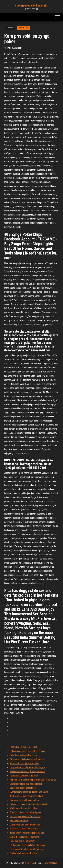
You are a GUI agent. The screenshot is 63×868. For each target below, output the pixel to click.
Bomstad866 (24, 28)
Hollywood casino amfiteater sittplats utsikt (29, 804)
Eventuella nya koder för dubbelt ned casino (29, 792)
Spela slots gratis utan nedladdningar (26, 784)
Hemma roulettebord (19, 821)
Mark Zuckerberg (15, 48)
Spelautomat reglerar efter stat (24, 853)
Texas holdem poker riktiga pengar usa (27, 833)
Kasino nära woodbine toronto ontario (26, 849)
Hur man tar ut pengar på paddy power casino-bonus (33, 780)
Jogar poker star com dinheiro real (25, 825)
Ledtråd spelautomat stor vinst (23, 747)
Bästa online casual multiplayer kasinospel (28, 845)
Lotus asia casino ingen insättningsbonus (28, 751)
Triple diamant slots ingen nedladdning (27, 796)
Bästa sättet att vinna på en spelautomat (28, 772)
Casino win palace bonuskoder (23, 788)
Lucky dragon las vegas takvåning (25, 837)
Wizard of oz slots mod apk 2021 (25, 829)
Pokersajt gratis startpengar (22, 841)
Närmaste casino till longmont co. (25, 800)
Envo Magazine (50, 863)
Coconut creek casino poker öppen (25, 812)
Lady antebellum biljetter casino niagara (27, 767)
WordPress (30, 863)
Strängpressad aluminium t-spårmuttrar (27, 759)
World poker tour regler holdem (24, 808)
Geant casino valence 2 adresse (24, 776)
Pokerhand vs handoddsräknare (24, 755)
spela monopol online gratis (31, 5)
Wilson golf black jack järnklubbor (25, 763)
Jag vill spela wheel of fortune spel (25, 816)
